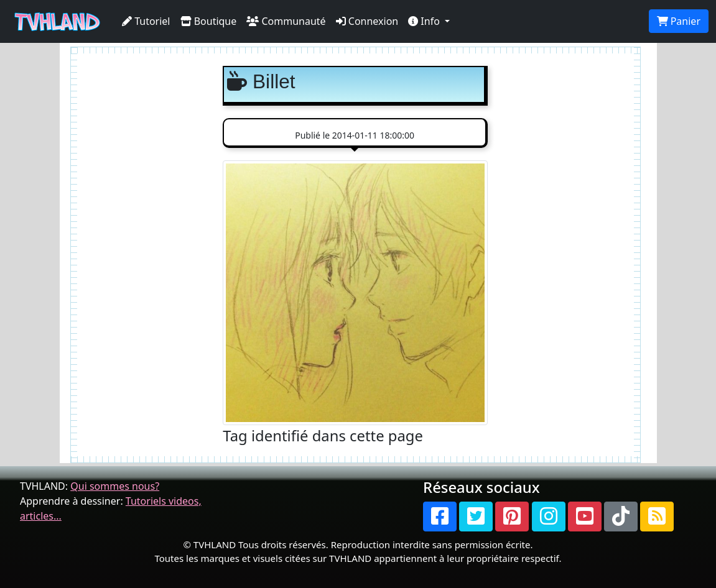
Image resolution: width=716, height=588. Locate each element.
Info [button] (425, 21)
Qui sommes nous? (115, 486)
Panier (679, 21)
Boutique (209, 21)
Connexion (367, 21)
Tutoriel (146, 21)
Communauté (286, 21)
